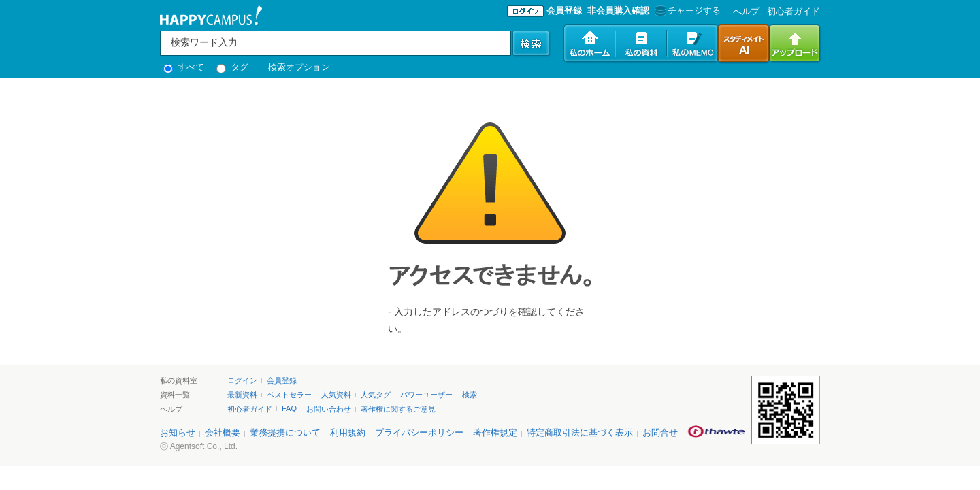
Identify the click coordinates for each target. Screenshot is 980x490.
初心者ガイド (794, 11)
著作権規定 (495, 432)
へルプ (746, 11)
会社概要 (223, 432)
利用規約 (348, 432)
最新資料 (242, 395)
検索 (470, 395)
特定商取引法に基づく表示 (580, 432)
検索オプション (299, 67)
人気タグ (376, 395)
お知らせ (178, 432)
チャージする (686, 11)
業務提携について (285, 432)
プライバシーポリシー (419, 432)
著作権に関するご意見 (398, 409)
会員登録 (564, 11)
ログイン (242, 380)
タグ (232, 67)
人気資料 (336, 395)
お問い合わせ (329, 409)
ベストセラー (289, 395)
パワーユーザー (426, 395)
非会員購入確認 (618, 11)
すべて (184, 67)
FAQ (289, 408)
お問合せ (660, 432)
